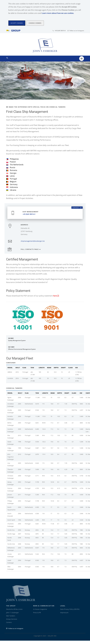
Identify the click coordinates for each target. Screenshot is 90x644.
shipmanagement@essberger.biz (33, 241)
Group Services (12, 619)
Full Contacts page (30, 249)
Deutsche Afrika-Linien (14, 609)
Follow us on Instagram (76, 31)
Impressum (64, 613)
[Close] (17, 23)
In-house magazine (40, 609)
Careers (9, 622)
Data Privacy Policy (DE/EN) (70, 609)
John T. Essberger (12, 613)
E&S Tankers (11, 616)
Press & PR (37, 613)
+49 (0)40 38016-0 (59, 31)
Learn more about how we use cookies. (58, 13)
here (56, 296)
